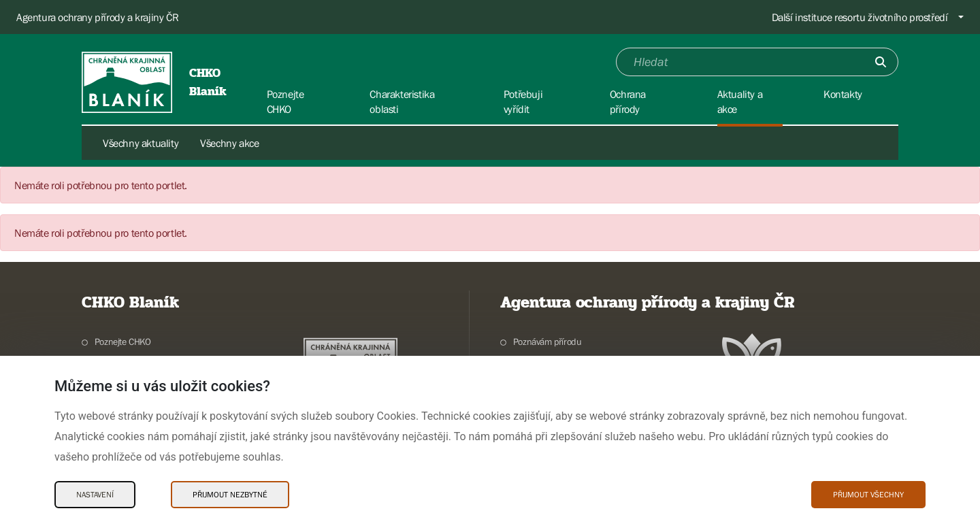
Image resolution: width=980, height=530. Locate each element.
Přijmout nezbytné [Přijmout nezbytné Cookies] (230, 495)
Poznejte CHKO (123, 342)
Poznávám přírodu (548, 342)
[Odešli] (881, 62)
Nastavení (95, 495)
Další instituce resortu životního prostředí (860, 17)
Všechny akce (229, 143)
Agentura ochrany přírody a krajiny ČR (97, 17)
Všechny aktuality (141, 143)
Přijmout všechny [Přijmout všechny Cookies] (868, 495)
